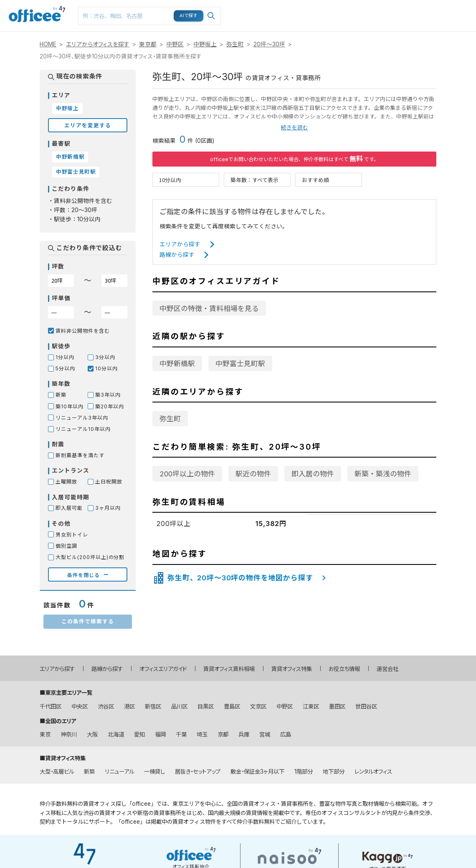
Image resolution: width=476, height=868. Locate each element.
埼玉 (202, 734)
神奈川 (69, 734)
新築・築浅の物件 (383, 474)
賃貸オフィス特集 (292, 669)
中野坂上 (205, 44)
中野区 (175, 44)
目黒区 (206, 706)
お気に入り (365, 9)
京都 (223, 734)
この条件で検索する (88, 621)
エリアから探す (180, 244)
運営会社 (387, 669)
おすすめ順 (315, 180)
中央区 (80, 706)
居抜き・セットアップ (198, 772)
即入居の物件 (313, 474)
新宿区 (153, 706)
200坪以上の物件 (187, 474)
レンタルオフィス (373, 772)
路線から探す (177, 255)
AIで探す (189, 15)
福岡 (160, 734)
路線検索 (301, 4)
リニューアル (119, 772)
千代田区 (51, 706)
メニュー (426, 4)
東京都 (148, 44)
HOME (48, 44)
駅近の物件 (253, 474)
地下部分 (334, 772)
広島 (286, 734)
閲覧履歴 (396, 4)
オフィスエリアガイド (163, 669)
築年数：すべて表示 (254, 180)
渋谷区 (106, 706)
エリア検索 (270, 9)
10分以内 (170, 180)
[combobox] (149, 16)
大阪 (92, 734)
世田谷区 (366, 706)
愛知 (139, 734)
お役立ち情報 (344, 669)
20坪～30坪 (269, 44)
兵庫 (244, 734)
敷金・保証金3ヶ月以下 (257, 772)
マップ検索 (333, 9)
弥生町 (235, 44)
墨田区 (337, 706)
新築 (89, 772)
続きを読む (295, 128)
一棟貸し (154, 772)
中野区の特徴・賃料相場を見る (209, 309)
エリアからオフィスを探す (98, 44)
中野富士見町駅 (240, 364)
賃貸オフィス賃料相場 (229, 669)
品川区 (179, 706)
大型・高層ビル (57, 772)
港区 (129, 706)
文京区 (258, 706)
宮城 (265, 734)
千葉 (181, 734)
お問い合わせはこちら (460, 13)
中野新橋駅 (177, 364)
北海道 (116, 734)
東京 (45, 734)
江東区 (311, 706)
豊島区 (232, 706)
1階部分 (304, 772)
